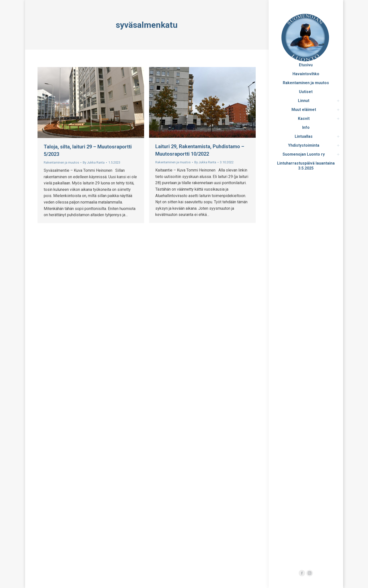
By (94, 162)
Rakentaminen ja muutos (61, 162)
